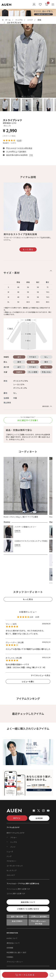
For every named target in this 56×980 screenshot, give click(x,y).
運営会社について (13, 943)
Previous (4, 61)
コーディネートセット (15, 866)
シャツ (30, 20)
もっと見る (28, 249)
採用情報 (10, 948)
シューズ (10, 852)
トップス (19, 20)
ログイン (17, 818)
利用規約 (10, 957)
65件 (19, 140)
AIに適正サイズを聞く (28, 420)
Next (52, 61)
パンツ (13, 847)
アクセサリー (11, 861)
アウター (14, 837)
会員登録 (39, 818)
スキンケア (11, 875)
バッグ (9, 856)
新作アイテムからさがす (16, 833)
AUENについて (12, 938)
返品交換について (28, 902)
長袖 (39, 20)
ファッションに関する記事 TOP (18, 889)
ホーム (8, 20)
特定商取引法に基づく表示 (16, 952)
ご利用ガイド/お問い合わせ (28, 909)
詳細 (31, 155)
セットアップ (11, 870)
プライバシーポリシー (15, 962)
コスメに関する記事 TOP (16, 893)
